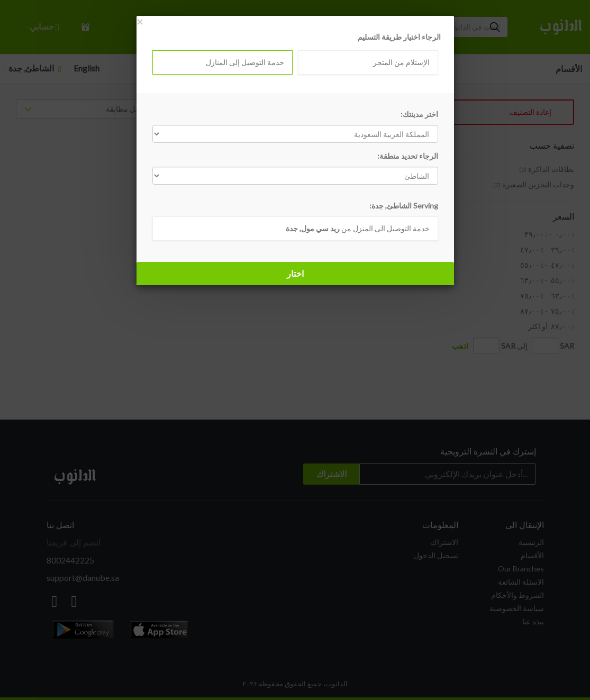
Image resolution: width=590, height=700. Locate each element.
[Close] (140, 21)
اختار (295, 273)
